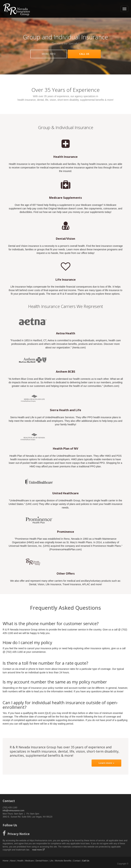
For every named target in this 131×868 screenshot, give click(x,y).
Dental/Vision (42, 861)
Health (20, 861)
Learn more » (106, 763)
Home (5, 861)
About (13, 861)
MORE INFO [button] (49, 54)
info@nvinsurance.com (13, 811)
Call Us (86, 861)
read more (38, 850)
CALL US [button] (84, 54)
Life (51, 861)
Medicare (29, 861)
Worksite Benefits (63, 861)
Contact (77, 861)
